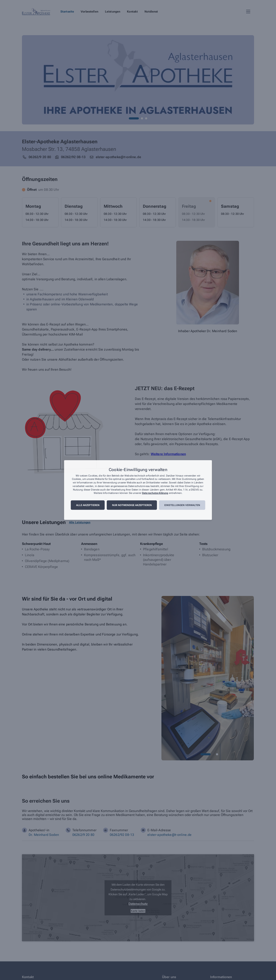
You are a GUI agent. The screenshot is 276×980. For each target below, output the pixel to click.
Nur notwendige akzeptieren (132, 505)
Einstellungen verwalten (182, 505)
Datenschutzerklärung (155, 493)
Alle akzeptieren (88, 505)
